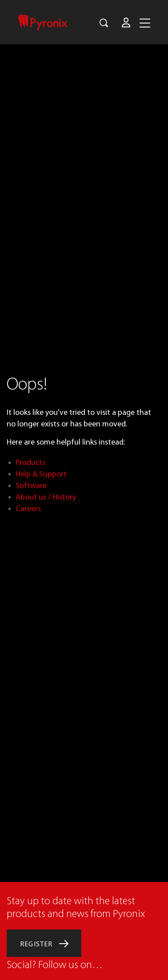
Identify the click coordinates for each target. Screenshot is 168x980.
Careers (28, 509)
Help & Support (41, 474)
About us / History (46, 497)
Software (31, 486)
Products (30, 463)
